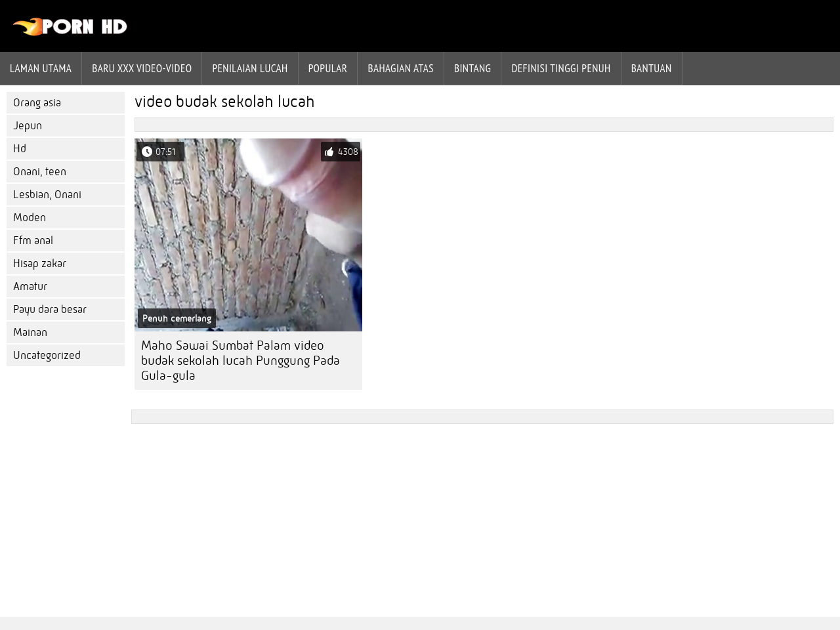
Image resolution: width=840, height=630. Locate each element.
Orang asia (37, 103)
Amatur (30, 286)
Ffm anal (33, 241)
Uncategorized (47, 355)
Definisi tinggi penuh (561, 68)
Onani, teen (40, 172)
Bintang (472, 68)
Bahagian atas (400, 68)
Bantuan (652, 68)
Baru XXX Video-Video (142, 68)
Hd (20, 149)
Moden (30, 218)
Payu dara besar (50, 309)
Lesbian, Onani (47, 195)
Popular (328, 68)
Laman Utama (41, 68)
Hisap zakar (40, 263)
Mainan (30, 332)
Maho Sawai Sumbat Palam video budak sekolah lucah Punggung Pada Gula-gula (241, 361)
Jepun (28, 126)
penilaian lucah (250, 68)
